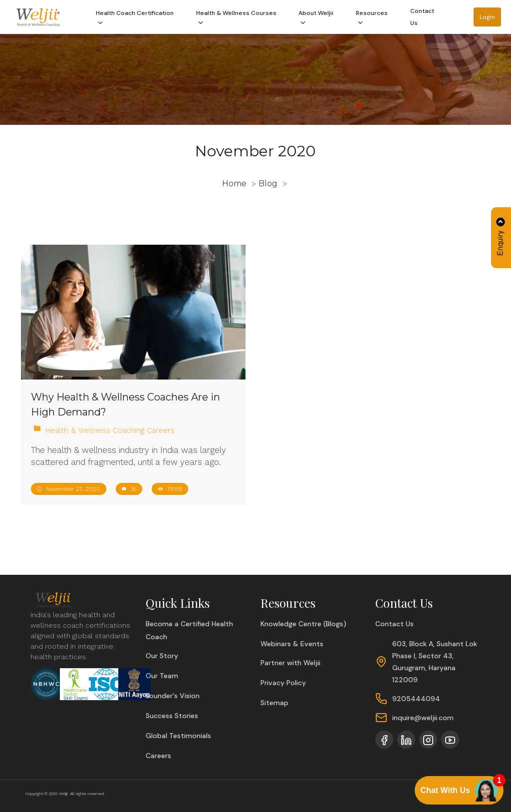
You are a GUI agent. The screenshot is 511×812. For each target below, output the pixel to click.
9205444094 (416, 699)
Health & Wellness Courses (236, 19)
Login (487, 17)
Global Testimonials (178, 736)
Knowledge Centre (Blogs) (303, 624)
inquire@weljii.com (423, 718)
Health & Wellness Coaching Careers (110, 430)
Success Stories (172, 716)
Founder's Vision (173, 696)
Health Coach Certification (135, 19)
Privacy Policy (283, 683)
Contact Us (422, 17)
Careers (158, 756)
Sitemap (274, 703)
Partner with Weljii (290, 663)
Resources (372, 19)
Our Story (162, 656)
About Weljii (316, 19)
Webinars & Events (292, 644)
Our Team (162, 676)
